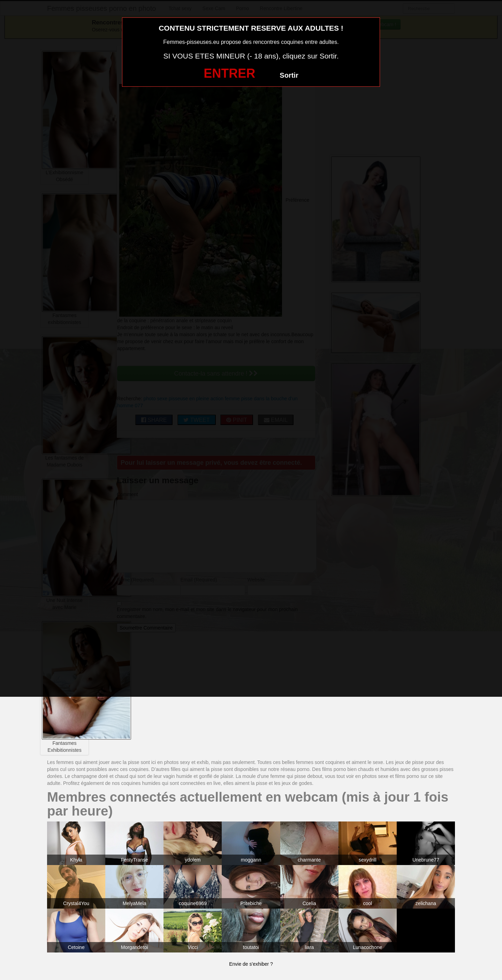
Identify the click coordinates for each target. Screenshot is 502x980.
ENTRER (229, 73)
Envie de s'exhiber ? (251, 964)
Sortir (289, 75)
